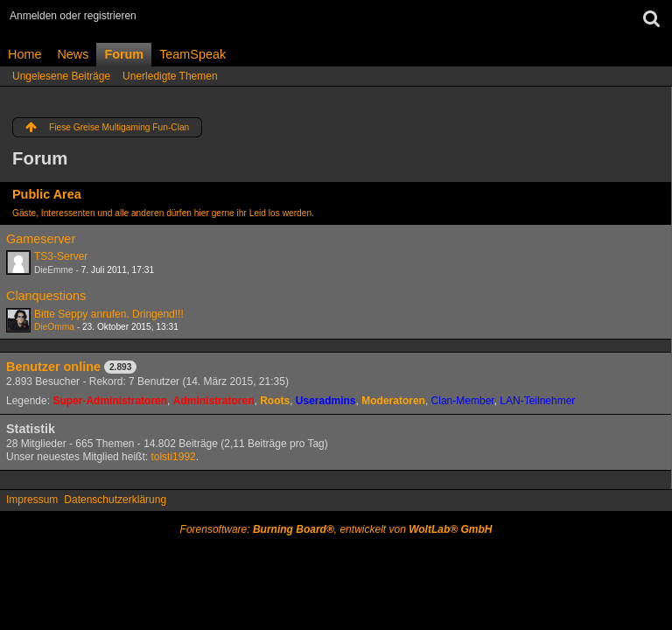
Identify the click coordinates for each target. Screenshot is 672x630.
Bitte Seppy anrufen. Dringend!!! (109, 314)
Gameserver (41, 239)
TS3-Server (61, 256)
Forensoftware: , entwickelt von (336, 529)
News (73, 54)
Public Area (47, 194)
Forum (124, 54)
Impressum (32, 500)
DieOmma (54, 327)
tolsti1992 (173, 457)
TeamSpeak (192, 54)
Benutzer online (53, 367)
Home (24, 54)
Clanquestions (46, 296)
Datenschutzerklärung (115, 500)
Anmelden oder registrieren (73, 16)
